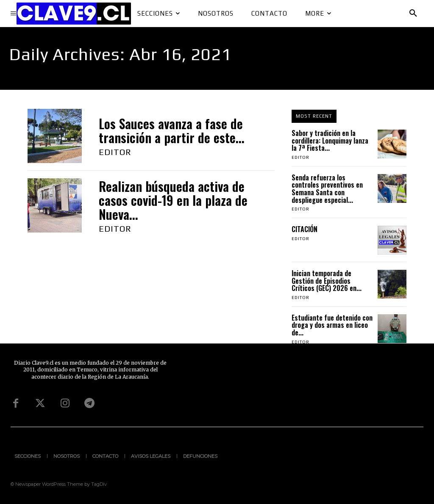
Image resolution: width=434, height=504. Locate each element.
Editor (115, 152)
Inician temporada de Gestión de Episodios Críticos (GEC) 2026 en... (327, 281)
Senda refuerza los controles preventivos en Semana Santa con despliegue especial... (327, 189)
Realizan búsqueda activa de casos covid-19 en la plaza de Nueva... (173, 200)
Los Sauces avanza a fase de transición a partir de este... (172, 130)
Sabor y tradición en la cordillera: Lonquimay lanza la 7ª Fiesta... (330, 140)
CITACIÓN (305, 229)
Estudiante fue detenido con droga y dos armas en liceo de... (332, 325)
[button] (413, 14)
